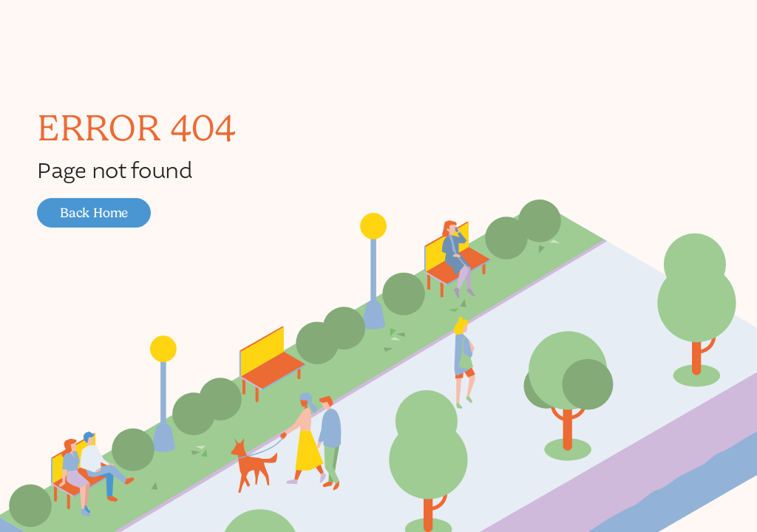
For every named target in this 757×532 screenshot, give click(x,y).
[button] (94, 213)
